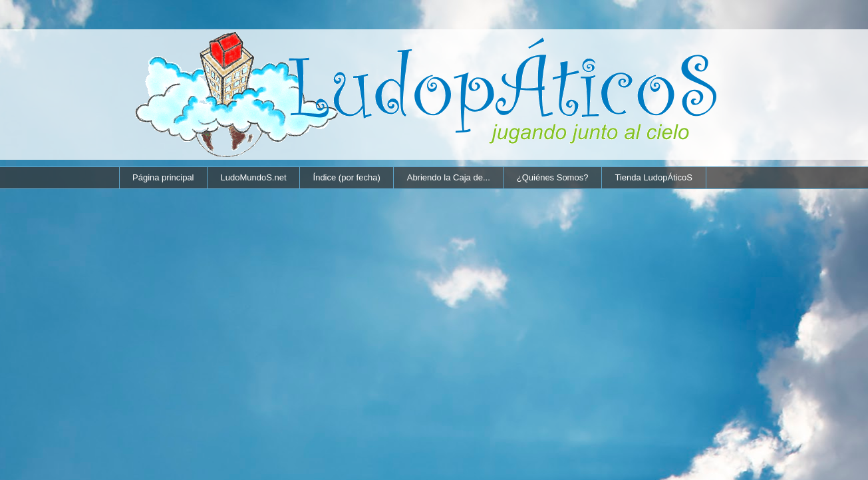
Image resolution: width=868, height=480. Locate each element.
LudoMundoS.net (254, 177)
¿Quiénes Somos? (553, 177)
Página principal (163, 177)
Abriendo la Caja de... (449, 177)
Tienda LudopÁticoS (653, 177)
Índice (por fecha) (347, 177)
